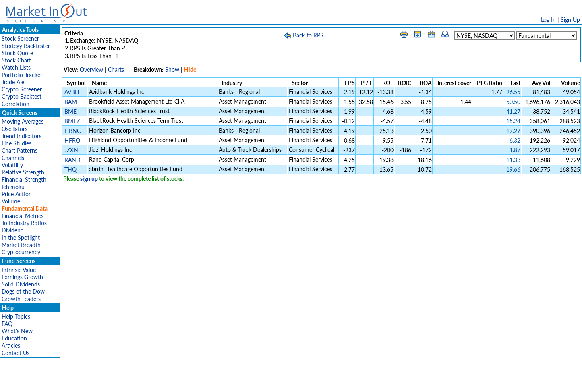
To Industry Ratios (24, 223)
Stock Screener (20, 38)
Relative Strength (23, 172)
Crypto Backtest (22, 96)
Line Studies (17, 143)
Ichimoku (13, 187)
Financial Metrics (23, 216)
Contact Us (16, 353)
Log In (548, 20)
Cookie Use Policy (325, 382)
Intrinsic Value (19, 270)
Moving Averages (23, 121)
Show (172, 69)
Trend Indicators (22, 136)
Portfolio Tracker (22, 75)
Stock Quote (17, 53)
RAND (72, 160)
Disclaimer (199, 382)
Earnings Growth (22, 277)
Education (14, 338)
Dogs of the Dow (23, 291)
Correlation (16, 104)
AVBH (72, 92)
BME (70, 111)
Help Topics (16, 316)
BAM (71, 102)
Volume (11, 201)
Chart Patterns (20, 150)
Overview (91, 69)
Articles (11, 345)
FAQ (7, 324)
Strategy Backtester (26, 46)
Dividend (13, 230)
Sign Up (570, 20)
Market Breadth (21, 245)
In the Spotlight (21, 237)
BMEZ (72, 121)
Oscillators (14, 129)
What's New (17, 331)
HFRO (72, 140)
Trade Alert (15, 82)
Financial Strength (24, 179)
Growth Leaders (21, 299)
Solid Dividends (21, 284)
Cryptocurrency (21, 252)
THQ (70, 169)
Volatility (12, 165)
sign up (89, 179)
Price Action (17, 194)
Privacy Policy (234, 382)
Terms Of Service (277, 382)
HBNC (72, 131)
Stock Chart (16, 60)
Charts (116, 69)
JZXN (71, 150)
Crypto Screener (22, 89)
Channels (13, 158)
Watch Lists (16, 67)
